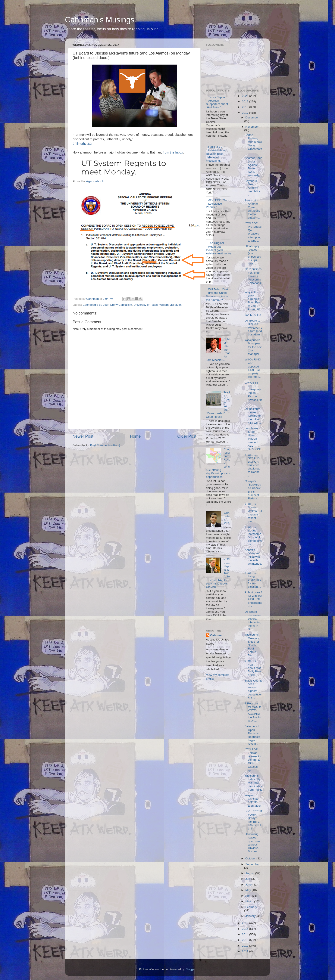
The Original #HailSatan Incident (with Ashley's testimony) (218, 248)
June (249, 885)
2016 (245, 923)
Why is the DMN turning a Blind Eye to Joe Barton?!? (253, 301)
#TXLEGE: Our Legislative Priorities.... (217, 204)
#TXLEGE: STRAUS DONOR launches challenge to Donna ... (252, 465)
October (251, 858)
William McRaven (170, 305)
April (249, 896)
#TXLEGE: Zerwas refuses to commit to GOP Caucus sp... (253, 760)
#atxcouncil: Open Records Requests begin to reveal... (252, 735)
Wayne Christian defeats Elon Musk (253, 800)
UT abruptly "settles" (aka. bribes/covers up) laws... (253, 255)
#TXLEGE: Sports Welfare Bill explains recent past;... (253, 513)
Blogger (190, 969)
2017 (245, 113)
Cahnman (217, 635)
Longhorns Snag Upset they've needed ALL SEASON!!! (253, 439)
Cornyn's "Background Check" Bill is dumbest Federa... (253, 490)
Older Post (187, 436)
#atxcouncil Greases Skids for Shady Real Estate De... (252, 645)
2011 (245, 951)
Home (135, 436)
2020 (245, 96)
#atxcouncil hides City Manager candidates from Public (253, 783)
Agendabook (95, 181)
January (251, 916)
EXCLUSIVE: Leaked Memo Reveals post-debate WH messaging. (216, 154)
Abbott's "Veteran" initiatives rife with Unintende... (253, 559)
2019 (245, 101)
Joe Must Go (253, 315)
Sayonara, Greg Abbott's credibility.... (253, 188)
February (251, 907)
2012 (245, 946)
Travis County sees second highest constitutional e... (253, 689)
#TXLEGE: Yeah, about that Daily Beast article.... (253, 668)
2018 (245, 107)
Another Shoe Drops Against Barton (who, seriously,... (253, 167)
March (250, 901)
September (253, 864)
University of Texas (146, 305)
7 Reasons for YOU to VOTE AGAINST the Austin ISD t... (253, 712)
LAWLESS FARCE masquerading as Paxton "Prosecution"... (254, 393)
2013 (245, 940)
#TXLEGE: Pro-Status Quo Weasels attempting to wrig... (253, 232)
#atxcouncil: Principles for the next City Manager (253, 347)
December (252, 117)
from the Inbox (173, 152)
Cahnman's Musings (100, 20)
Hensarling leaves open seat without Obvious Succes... (253, 843)
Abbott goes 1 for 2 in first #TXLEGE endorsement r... (253, 599)
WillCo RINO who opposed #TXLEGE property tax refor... (253, 368)
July (248, 879)
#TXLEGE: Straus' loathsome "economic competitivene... (253, 536)
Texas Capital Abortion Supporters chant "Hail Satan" (217, 102)
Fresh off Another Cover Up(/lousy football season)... (253, 209)
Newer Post (83, 436)
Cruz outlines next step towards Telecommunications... (253, 278)
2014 (245, 934)
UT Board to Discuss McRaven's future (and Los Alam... (253, 328)
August (250, 873)
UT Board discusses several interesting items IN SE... (253, 620)
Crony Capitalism (121, 305)
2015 (245, 929)
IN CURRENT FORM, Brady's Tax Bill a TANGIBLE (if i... (253, 820)
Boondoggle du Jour (96, 305)
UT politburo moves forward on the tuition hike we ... (253, 416)
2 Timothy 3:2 (82, 144)
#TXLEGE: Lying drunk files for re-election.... (253, 580)
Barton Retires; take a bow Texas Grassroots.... (253, 144)
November (252, 127)
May (249, 890)
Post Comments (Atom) (105, 445)
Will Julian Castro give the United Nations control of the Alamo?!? (218, 295)
